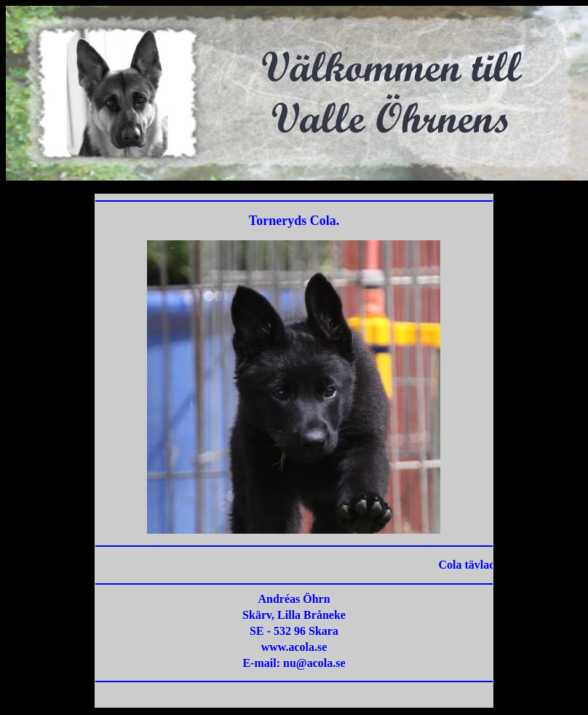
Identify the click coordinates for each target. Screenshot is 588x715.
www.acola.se (294, 647)
